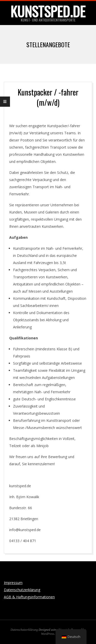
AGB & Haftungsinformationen (29, 597)
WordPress (47, 634)
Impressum (13, 583)
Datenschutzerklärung (22, 590)
